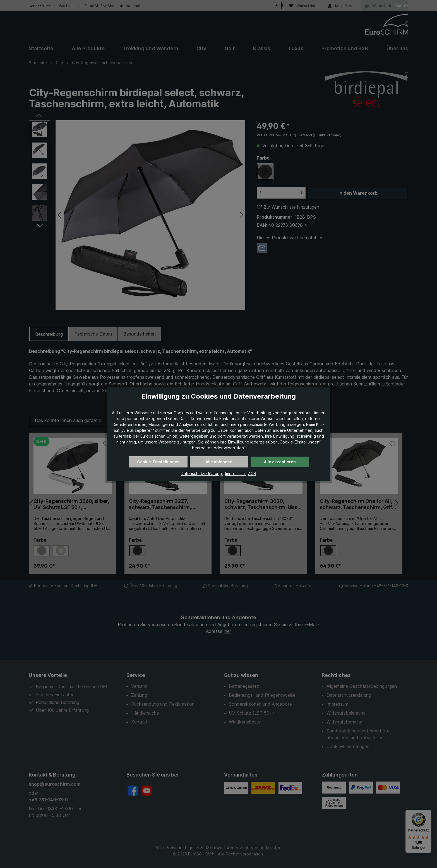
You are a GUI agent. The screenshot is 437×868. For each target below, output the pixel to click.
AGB (252, 473)
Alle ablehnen (219, 462)
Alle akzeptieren (280, 462)
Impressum (236, 473)
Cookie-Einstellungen (158, 462)
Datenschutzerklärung (202, 473)
